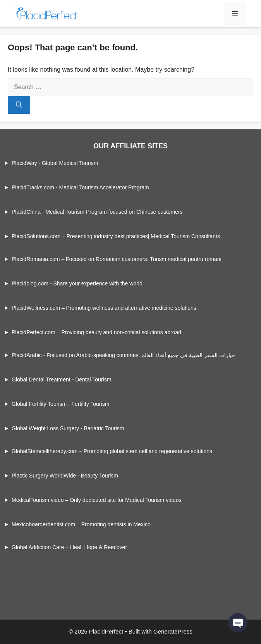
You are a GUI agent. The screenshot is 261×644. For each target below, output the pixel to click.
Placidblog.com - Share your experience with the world (77, 283)
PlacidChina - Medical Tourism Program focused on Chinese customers (97, 212)
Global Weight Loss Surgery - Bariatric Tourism (68, 428)
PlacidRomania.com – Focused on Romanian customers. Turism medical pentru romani (117, 259)
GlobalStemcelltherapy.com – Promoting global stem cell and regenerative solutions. (113, 451)
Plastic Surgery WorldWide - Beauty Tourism (65, 476)
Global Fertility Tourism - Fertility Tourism (60, 404)
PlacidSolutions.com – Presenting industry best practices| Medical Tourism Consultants (116, 236)
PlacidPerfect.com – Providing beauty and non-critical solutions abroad (96, 332)
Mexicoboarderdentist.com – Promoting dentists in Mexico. (82, 524)
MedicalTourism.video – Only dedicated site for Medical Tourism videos (97, 500)
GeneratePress (173, 631)
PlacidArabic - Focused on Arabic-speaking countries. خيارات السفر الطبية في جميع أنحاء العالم (123, 355)
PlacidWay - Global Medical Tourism (55, 163)
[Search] (19, 105)
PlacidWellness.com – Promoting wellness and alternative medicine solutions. (105, 308)
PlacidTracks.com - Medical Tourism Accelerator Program (80, 187)
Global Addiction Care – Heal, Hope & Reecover (69, 547)
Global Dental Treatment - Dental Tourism (61, 380)
